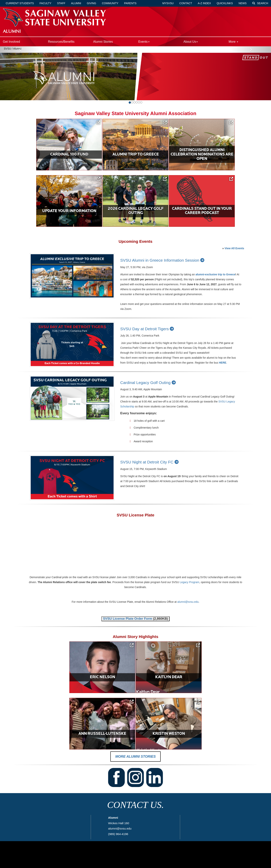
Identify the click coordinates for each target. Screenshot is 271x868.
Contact (186, 3)
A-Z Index (204, 3)
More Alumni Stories (135, 757)
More (233, 42)
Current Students (20, 3)
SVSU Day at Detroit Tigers (148, 329)
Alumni (76, 3)
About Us (191, 42)
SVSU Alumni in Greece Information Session (163, 261)
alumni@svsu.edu (188, 602)
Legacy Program (190, 583)
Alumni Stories (103, 42)
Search (260, 3)
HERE (222, 363)
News (243, 3)
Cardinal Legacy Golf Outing (149, 383)
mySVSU (168, 3)
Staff (61, 3)
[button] (20, 73)
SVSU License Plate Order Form (127, 619)
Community (110, 3)
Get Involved (11, 42)
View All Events (234, 249)
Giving (92, 3)
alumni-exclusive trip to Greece (215, 275)
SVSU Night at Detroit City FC (150, 463)
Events (144, 42)
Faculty (46, 3)
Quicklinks (225, 3)
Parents (130, 3)
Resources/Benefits (61, 42)
